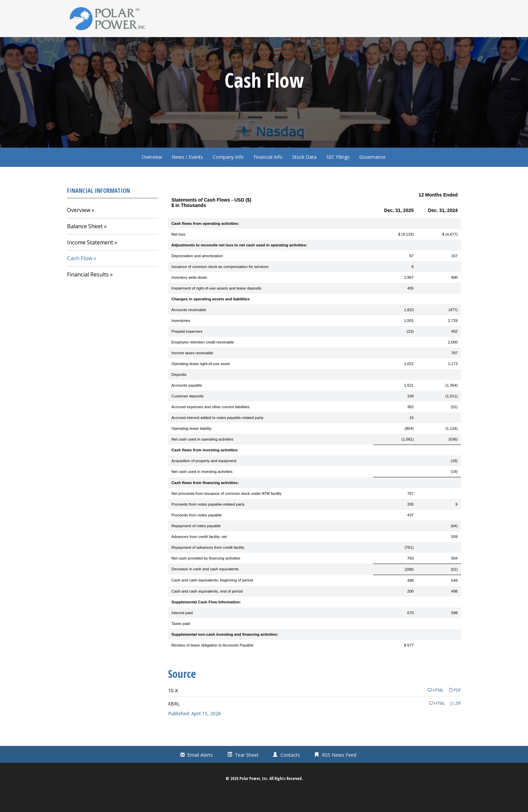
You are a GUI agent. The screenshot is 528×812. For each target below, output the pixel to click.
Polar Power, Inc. (254, 796)
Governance (372, 174)
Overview (152, 174)
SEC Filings (338, 174)
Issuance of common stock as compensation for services (220, 284)
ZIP (455, 720)
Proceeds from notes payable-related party (208, 521)
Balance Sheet (85, 243)
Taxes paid (181, 641)
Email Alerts (200, 772)
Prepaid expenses (187, 349)
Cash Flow (80, 276)
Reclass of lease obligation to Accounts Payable (212, 662)
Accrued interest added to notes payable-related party (218, 435)
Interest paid (182, 630)
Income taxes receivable (192, 370)
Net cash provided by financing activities (206, 575)
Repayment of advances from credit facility (208, 565)
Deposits (179, 392)
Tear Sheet (247, 772)
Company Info (228, 174)
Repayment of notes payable (196, 543)
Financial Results (88, 292)
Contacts (290, 772)
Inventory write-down (189, 295)
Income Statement (90, 260)
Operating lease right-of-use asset (201, 381)
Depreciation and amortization (197, 273)
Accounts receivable (189, 327)
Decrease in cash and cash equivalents (205, 587)
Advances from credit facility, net (199, 554)
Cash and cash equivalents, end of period (207, 608)
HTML (436, 707)
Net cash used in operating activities (202, 456)
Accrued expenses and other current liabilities (210, 424)
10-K (173, 708)
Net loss (178, 251)
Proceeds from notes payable (197, 532)
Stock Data (304, 174)
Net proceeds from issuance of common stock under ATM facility (226, 511)
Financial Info (268, 174)
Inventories (181, 338)
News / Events (187, 174)
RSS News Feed (339, 772)
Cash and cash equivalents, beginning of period (212, 598)
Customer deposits (188, 413)
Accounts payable (187, 402)
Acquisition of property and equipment (204, 478)
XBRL (174, 721)
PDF (455, 707)
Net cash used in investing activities (202, 489)
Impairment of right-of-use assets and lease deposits (216, 305)
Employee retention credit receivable (203, 359)
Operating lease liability (191, 446)
